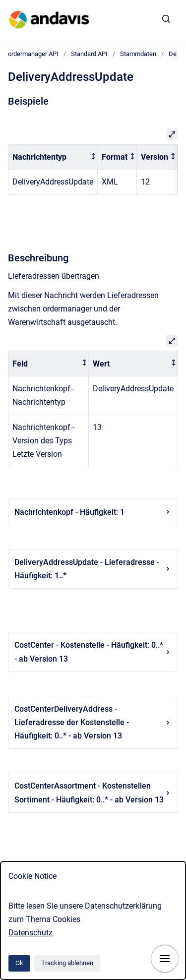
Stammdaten (138, 54)
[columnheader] (53, 157)
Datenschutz (31, 933)
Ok (19, 963)
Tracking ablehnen (67, 963)
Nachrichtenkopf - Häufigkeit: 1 (93, 512)
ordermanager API (33, 54)
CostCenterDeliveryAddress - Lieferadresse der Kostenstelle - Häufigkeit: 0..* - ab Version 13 (93, 722)
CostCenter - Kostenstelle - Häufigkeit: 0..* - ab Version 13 (93, 652)
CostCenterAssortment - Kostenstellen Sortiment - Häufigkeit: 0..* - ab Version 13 (93, 793)
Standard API (89, 54)
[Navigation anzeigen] (165, 959)
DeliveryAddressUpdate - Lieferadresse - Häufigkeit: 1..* (93, 569)
